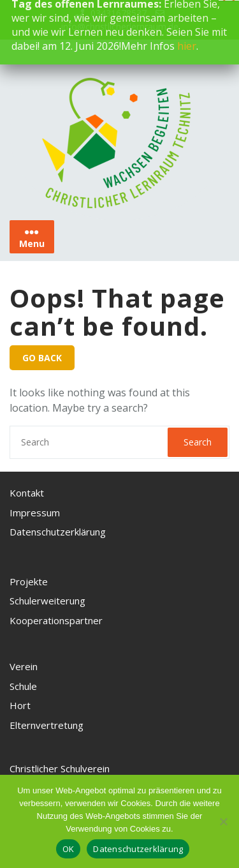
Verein (24, 666)
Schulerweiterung (47, 601)
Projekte (29, 581)
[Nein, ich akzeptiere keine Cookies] (223, 821)
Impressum (35, 513)
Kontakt (27, 493)
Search (198, 442)
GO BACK (42, 358)
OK (69, 849)
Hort (20, 705)
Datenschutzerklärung (58, 532)
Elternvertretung (47, 725)
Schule (23, 686)
